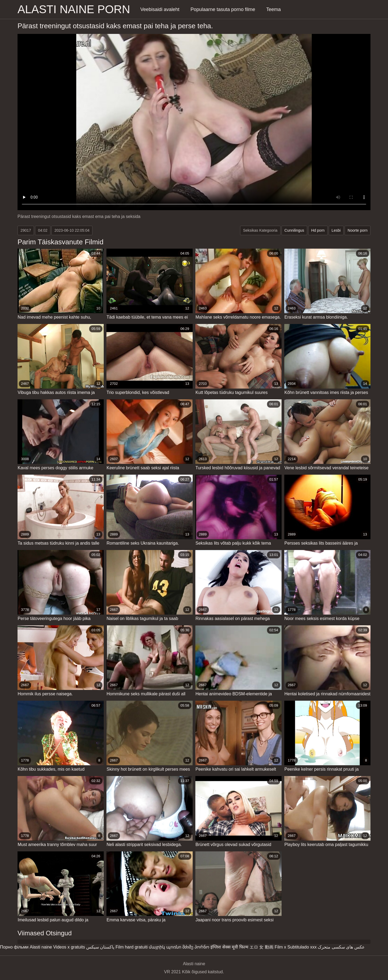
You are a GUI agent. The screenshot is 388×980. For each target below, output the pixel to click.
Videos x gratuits (69, 947)
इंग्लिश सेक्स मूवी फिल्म (229, 947)
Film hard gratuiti (132, 947)
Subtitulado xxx (302, 947)
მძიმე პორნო (196, 947)
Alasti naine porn (74, 9)
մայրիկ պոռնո (165, 947)
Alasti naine (41, 947)
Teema (273, 9)
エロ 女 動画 (261, 947)
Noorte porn (358, 230)
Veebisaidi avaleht (160, 9)
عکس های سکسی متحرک (341, 947)
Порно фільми (14, 947)
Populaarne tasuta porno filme (223, 9)
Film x (280, 947)
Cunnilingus (294, 230)
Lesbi (336, 230)
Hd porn (318, 230)
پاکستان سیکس (100, 947)
